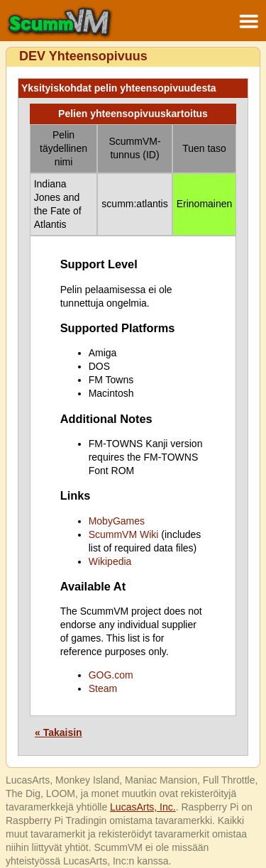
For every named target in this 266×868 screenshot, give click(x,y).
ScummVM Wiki (124, 534)
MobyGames (117, 521)
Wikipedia (110, 561)
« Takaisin (59, 732)
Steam (103, 688)
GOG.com (111, 675)
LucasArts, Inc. (143, 807)
